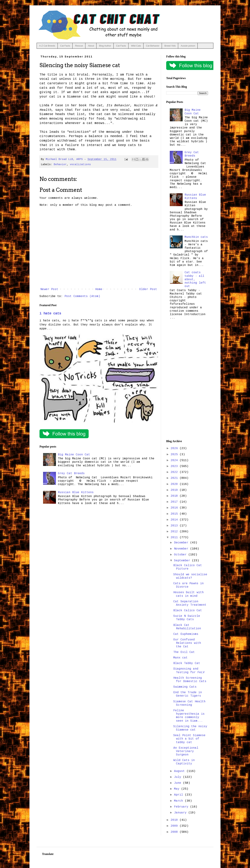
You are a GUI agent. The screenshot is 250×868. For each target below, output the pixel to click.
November (182, 549)
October (181, 555)
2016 (175, 508)
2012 (175, 532)
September (183, 561)
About (91, 46)
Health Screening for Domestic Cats (190, 680)
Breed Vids (170, 46)
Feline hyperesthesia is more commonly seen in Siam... (189, 716)
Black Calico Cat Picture (188, 567)
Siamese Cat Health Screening (189, 703)
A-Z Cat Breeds (47, 46)
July (179, 777)
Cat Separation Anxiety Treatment (190, 603)
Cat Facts (65, 46)
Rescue (79, 46)
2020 (175, 484)
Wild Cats (136, 46)
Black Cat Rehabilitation (187, 627)
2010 (175, 820)
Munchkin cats (196, 237)
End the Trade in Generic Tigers (188, 694)
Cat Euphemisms (186, 634)
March (179, 801)
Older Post (148, 289)
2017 (175, 502)
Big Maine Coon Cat (74, 455)
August (180, 771)
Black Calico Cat (188, 611)
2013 (175, 526)
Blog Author (105, 46)
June (179, 783)
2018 (175, 496)
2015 (175, 514)
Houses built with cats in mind (189, 594)
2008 (175, 832)
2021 (175, 478)
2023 (175, 466)
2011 (175, 538)
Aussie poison (188, 46)
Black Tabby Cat (187, 663)
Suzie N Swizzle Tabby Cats (187, 618)
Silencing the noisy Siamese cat (190, 728)
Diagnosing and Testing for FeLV (189, 671)
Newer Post (49, 289)
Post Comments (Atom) (82, 296)
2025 (175, 454)
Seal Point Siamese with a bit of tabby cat (189, 739)
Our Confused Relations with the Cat (187, 643)
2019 (175, 490)
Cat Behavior (153, 46)
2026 (175, 448)
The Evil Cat (184, 652)
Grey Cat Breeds (71, 473)
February (182, 807)
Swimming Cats (185, 687)
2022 (175, 472)
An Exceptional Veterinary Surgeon (186, 751)
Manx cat (180, 658)
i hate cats (50, 313)
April (179, 795)
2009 (175, 826)
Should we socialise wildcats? (190, 576)
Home (99, 289)
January (181, 813)
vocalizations (80, 164)
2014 (175, 520)
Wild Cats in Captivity (184, 762)
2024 (175, 460)
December (182, 543)
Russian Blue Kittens (76, 492)
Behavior (60, 164)
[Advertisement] (187, 381)
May (178, 789)
